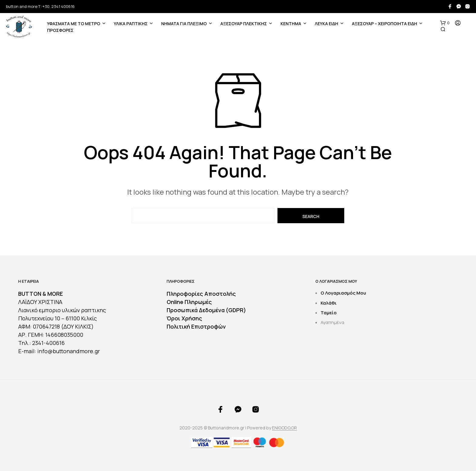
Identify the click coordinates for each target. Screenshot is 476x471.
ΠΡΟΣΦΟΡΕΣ (60, 30)
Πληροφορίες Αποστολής (201, 294)
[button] (445, 23)
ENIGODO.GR (284, 428)
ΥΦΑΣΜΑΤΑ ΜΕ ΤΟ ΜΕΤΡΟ (74, 24)
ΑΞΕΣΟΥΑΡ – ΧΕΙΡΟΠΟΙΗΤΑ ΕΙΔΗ (384, 24)
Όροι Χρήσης (184, 318)
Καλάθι (329, 303)
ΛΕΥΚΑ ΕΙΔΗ (326, 24)
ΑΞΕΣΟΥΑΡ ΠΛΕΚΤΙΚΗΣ (244, 24)
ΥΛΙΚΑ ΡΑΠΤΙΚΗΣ (131, 24)
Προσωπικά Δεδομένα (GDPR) (206, 310)
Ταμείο (329, 313)
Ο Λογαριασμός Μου (343, 293)
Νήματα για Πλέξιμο (184, 24)
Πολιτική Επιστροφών (196, 326)
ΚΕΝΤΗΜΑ (291, 24)
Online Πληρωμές (189, 302)
